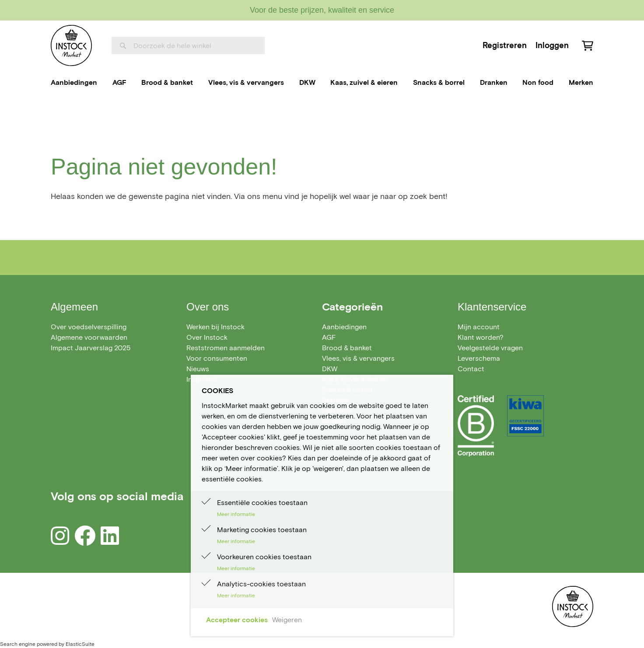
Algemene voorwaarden (89, 337)
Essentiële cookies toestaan (262, 503)
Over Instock (207, 337)
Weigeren (287, 620)
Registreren (505, 45)
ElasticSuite (80, 644)
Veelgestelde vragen (490, 348)
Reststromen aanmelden (226, 348)
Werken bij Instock (215, 327)
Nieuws (198, 369)
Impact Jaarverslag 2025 (91, 348)
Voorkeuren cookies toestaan (264, 557)
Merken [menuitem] (581, 82)
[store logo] (71, 45)
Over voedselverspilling (89, 327)
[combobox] (188, 45)
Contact (471, 369)
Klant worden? (481, 337)
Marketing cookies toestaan (262, 530)
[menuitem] (74, 83)
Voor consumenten (217, 358)
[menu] (322, 83)
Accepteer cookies (237, 620)
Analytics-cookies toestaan (261, 584)
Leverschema (479, 358)
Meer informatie (236, 514)
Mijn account (479, 327)
